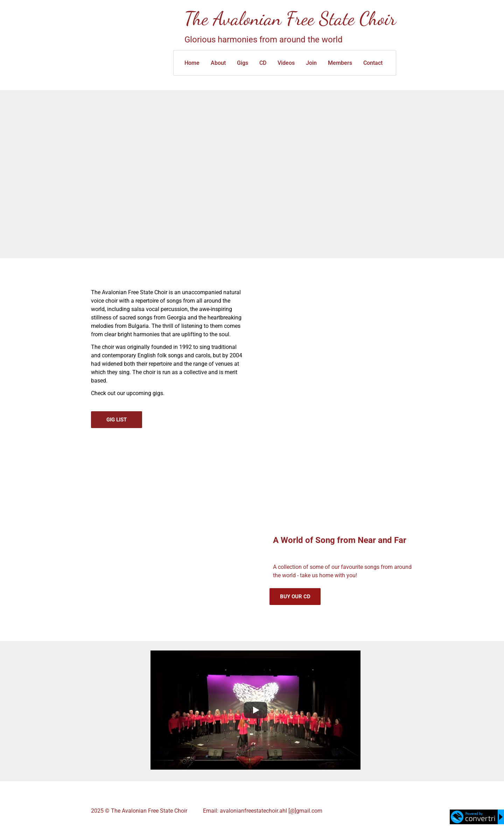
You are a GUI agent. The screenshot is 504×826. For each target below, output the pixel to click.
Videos (286, 63)
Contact (373, 63)
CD (263, 63)
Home (192, 63)
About (218, 63)
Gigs (243, 63)
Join (311, 63)
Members (340, 63)
